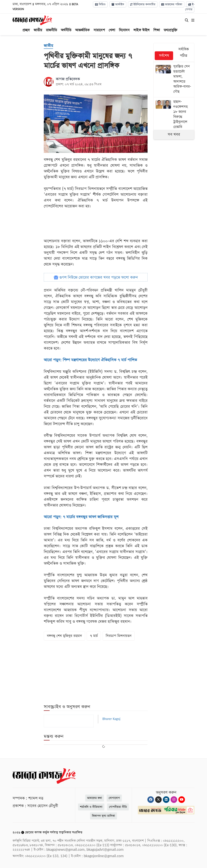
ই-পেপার (190, 7)
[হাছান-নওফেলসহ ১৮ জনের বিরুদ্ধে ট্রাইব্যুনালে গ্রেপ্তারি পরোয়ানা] (174, 117)
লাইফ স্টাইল (141, 30)
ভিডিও (100, 4)
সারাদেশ (99, 30)
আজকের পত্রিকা (172, 4)
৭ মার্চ (94, 636)
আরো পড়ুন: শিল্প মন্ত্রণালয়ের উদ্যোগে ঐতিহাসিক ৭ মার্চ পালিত (90, 360)
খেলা (112, 30)
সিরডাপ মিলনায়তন (119, 636)
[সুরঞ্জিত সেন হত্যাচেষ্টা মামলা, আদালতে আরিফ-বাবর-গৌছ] (174, 80)
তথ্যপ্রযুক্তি (170, 30)
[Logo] (32, 20)
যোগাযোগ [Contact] (114, 798)
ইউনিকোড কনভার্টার (143, 4)
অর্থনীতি (66, 30)
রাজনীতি (51, 30)
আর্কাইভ (118, 4)
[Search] (187, 21)
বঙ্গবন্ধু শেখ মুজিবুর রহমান (64, 636)
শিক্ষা (157, 30)
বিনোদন (124, 30)
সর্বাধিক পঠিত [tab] (184, 53)
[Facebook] (151, 800)
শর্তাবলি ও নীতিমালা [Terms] (91, 807)
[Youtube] (182, 800)
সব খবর (174, 134)
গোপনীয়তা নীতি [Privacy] (118, 807)
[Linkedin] (166, 800)
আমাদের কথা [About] (95, 798)
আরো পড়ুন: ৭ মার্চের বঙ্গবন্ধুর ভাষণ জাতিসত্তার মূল (81, 517)
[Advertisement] (182, 209)
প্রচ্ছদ (26, 30)
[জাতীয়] (48, 46)
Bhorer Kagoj (111, 719)
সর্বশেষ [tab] (164, 56)
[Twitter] (158, 800)
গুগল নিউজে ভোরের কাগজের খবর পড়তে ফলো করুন (96, 277)
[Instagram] (174, 800)
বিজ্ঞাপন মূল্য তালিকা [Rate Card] (103, 816)
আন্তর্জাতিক (82, 30)
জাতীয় (38, 30)
